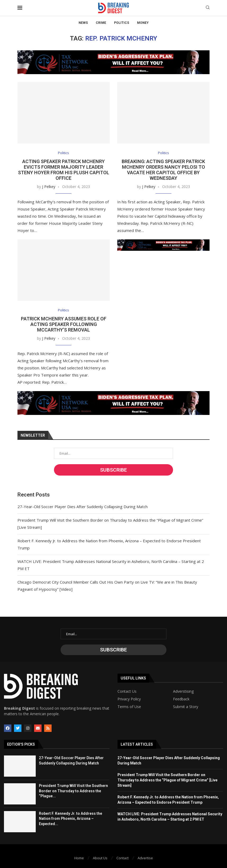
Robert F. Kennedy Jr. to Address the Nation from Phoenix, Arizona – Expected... (71, 819)
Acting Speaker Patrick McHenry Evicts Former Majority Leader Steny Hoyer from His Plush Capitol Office (64, 170)
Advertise (145, 858)
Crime (101, 23)
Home (79, 858)
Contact (122, 858)
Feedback (181, 699)
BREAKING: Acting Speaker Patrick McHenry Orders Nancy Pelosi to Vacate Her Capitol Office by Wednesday (163, 170)
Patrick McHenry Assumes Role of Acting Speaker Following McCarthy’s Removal (64, 324)
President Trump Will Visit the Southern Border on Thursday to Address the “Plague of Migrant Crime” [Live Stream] (167, 780)
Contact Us (127, 691)
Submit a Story (186, 707)
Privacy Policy (129, 699)
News (83, 23)
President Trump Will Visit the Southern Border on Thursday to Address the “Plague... (73, 791)
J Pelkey (49, 187)
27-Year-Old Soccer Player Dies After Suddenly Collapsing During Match (83, 507)
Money (143, 23)
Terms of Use (129, 707)
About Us (100, 858)
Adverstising (183, 691)
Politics (122, 23)
